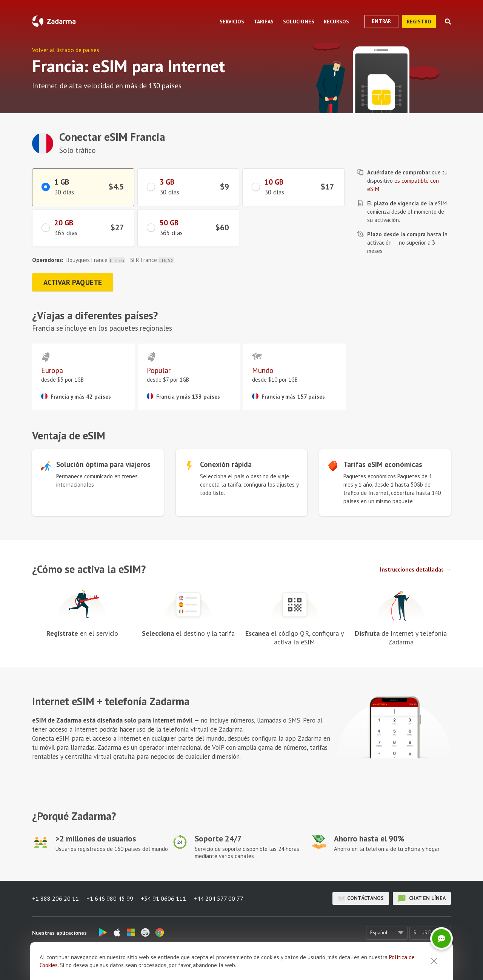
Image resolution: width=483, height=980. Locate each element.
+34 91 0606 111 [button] (163, 898)
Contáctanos (361, 898)
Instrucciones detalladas (412, 569)
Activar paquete (73, 282)
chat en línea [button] (422, 898)
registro (419, 22)
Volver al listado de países (66, 50)
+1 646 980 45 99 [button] (110, 898)
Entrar (381, 21)
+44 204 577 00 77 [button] (218, 898)
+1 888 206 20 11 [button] (55, 898)
